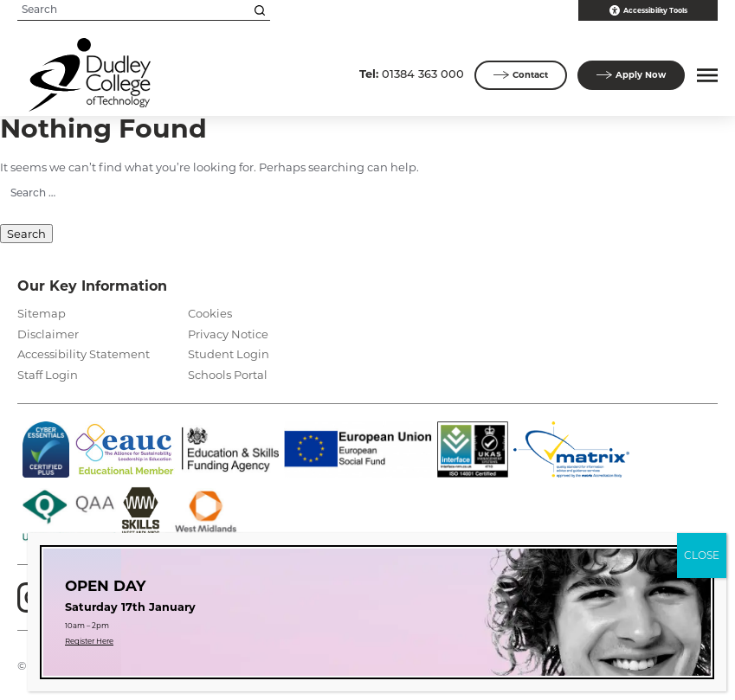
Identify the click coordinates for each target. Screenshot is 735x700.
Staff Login (48, 375)
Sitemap (42, 313)
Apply (631, 75)
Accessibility (648, 10)
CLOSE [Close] (702, 555)
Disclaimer (48, 334)
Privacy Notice (228, 334)
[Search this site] (260, 10)
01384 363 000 (412, 74)
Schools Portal (228, 375)
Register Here (89, 641)
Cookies (210, 313)
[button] (705, 75)
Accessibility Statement (84, 354)
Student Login (229, 354)
